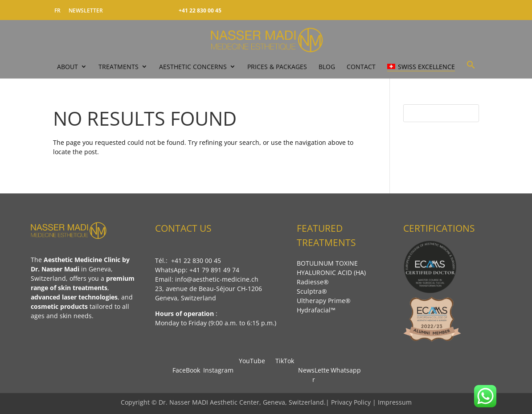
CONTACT (361, 67)
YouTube (250, 361)
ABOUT (68, 67)
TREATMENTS (119, 67)
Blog (327, 67)
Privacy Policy (352, 402)
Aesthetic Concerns (193, 67)
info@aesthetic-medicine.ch (217, 279)
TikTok (282, 361)
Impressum (395, 402)
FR (57, 10)
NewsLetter (314, 370)
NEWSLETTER (86, 10)
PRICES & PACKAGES (277, 67)
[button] (471, 69)
